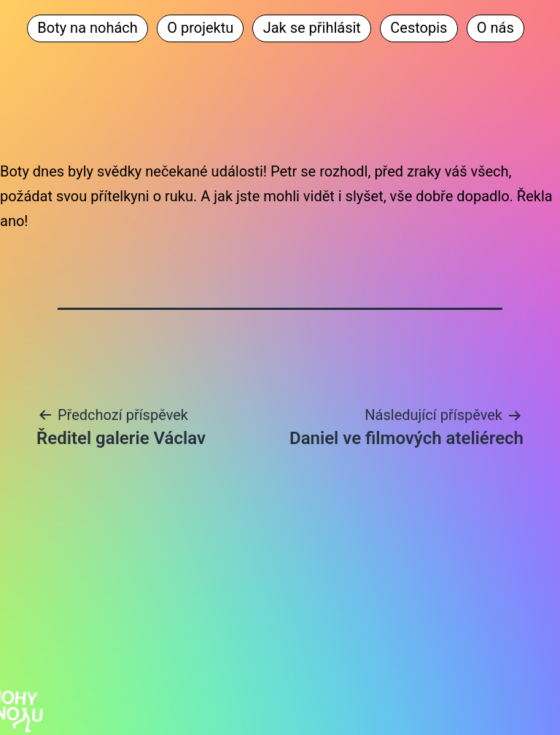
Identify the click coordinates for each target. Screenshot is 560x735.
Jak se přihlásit (312, 28)
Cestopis (419, 28)
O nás (495, 28)
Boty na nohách (87, 28)
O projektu (200, 28)
